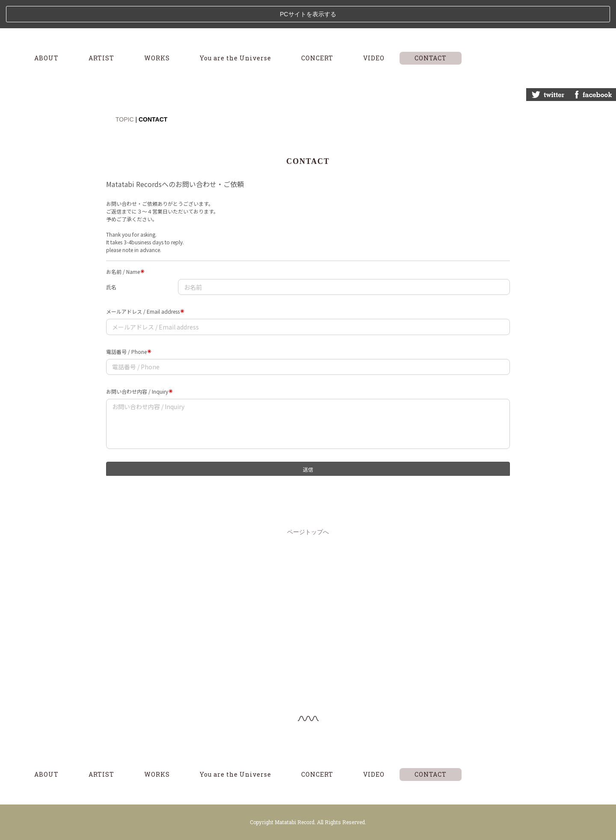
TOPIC (125, 91)
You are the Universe (235, 30)
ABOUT (46, 30)
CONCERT (317, 30)
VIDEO (374, 30)
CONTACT (431, 30)
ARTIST (101, 30)
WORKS (157, 30)
